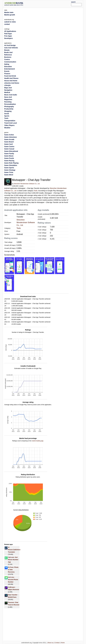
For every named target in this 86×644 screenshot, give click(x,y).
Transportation (10, 121)
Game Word (9, 175)
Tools (36, 191)
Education (8, 67)
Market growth (10, 15)
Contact (57, 643)
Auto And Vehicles (11, 48)
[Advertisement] (51, 4)
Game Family (9, 154)
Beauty (7, 50)
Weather (7, 128)
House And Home (11, 81)
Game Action (9, 135)
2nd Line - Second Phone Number (13, 580)
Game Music (9, 156)
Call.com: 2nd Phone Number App (13, 560)
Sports (7, 116)
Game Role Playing (11, 163)
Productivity (9, 109)
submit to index (10, 22)
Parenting (8, 102)
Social (7, 114)
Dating (7, 64)
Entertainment (10, 69)
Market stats (9, 12)
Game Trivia (9, 172)
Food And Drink (10, 76)
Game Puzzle (9, 158)
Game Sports (9, 168)
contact (7, 24)
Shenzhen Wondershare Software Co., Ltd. (27, 184)
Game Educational (11, 151)
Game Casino (9, 146)
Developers (8, 38)
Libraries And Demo (12, 83)
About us (50, 643)
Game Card (8, 144)
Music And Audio (11, 95)
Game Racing (9, 161)
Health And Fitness (11, 78)
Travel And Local (11, 123)
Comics (7, 59)
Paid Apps (8, 34)
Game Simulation (11, 165)
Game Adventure (11, 137)
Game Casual (9, 149)
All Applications (10, 31)
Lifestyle (7, 85)
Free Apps (8, 36)
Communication (10, 62)
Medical (7, 92)
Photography (9, 107)
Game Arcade (9, 139)
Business (8, 57)
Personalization (10, 104)
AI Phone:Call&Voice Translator (14, 550)
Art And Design (10, 45)
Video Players (9, 125)
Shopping (8, 111)
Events (7, 71)
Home (63, 643)
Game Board (9, 142)
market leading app (37, 441)
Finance (7, 74)
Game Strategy (10, 170)
